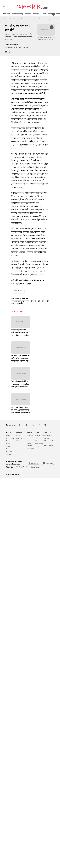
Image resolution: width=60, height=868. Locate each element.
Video (37, 441)
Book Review (30, 444)
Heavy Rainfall (18, 291)
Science (9, 454)
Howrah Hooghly (14, 19)
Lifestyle (30, 436)
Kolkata (9, 436)
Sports (8, 446)
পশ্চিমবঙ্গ (37, 14)
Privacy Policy (48, 445)
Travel (29, 438)
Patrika (37, 446)
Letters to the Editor (20, 439)
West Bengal (4, 19)
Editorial (18, 436)
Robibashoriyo (39, 444)
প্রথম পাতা (6, 14)
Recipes (30, 441)
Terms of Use (48, 436)
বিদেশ (50, 14)
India (8, 441)
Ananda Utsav (39, 436)
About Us (47, 438)
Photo (37, 438)
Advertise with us (49, 442)
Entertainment (11, 449)
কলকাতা (28, 14)
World (8, 444)
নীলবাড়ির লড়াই (17, 14)
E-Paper (6, 7)
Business (9, 451)
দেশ (44, 14)
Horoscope (31, 448)
